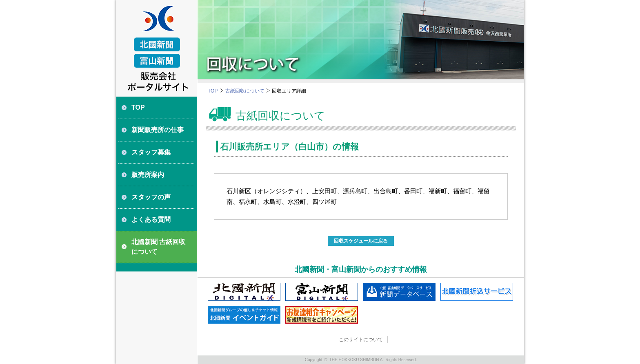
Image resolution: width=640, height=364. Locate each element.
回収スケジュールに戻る (361, 241)
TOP (213, 91)
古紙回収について (245, 91)
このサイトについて (361, 340)
